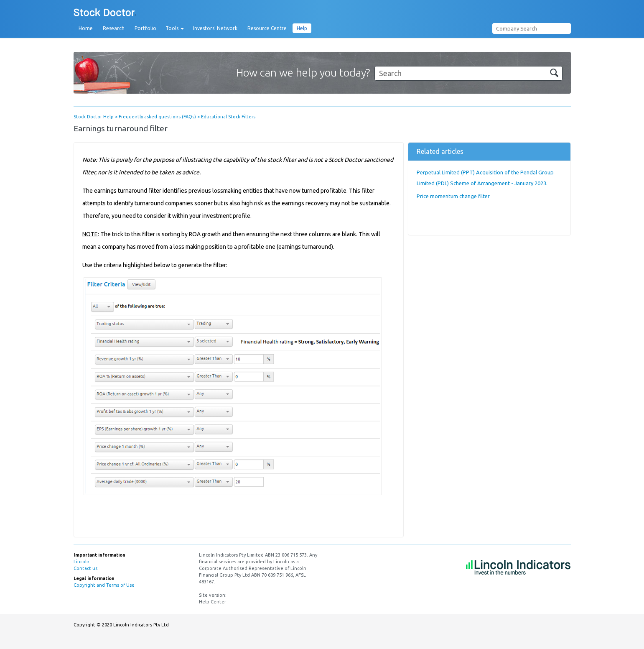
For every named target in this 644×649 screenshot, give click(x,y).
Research (114, 28)
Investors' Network (215, 28)
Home (86, 28)
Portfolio (145, 28)
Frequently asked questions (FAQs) (157, 117)
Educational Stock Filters (228, 117)
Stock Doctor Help (94, 117)
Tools (175, 28)
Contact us (85, 568)
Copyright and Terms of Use (104, 585)
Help (302, 28)
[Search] (468, 73)
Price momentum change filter (453, 196)
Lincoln (81, 562)
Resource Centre (267, 28)
